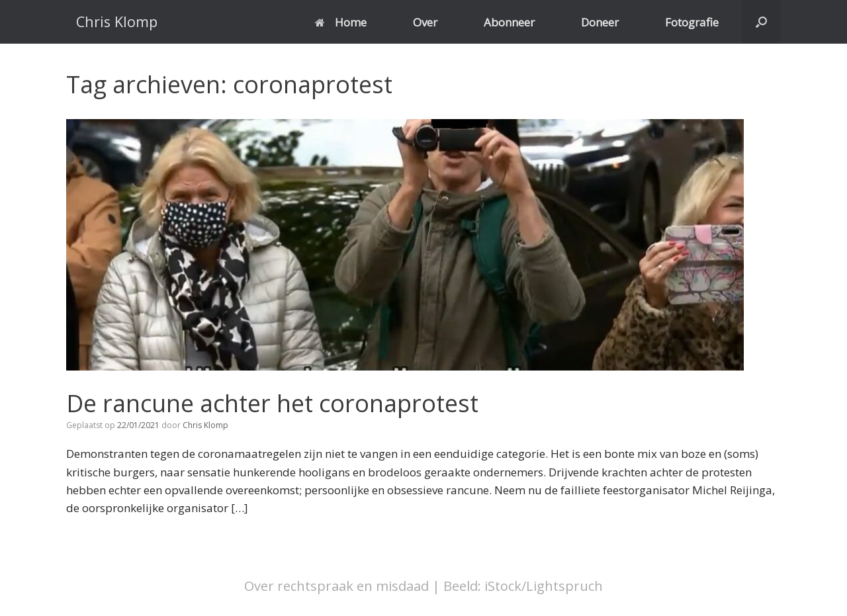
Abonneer (509, 22)
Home (341, 22)
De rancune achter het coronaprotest (272, 403)
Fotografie (692, 22)
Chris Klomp (205, 425)
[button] (761, 22)
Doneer (600, 22)
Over (425, 22)
